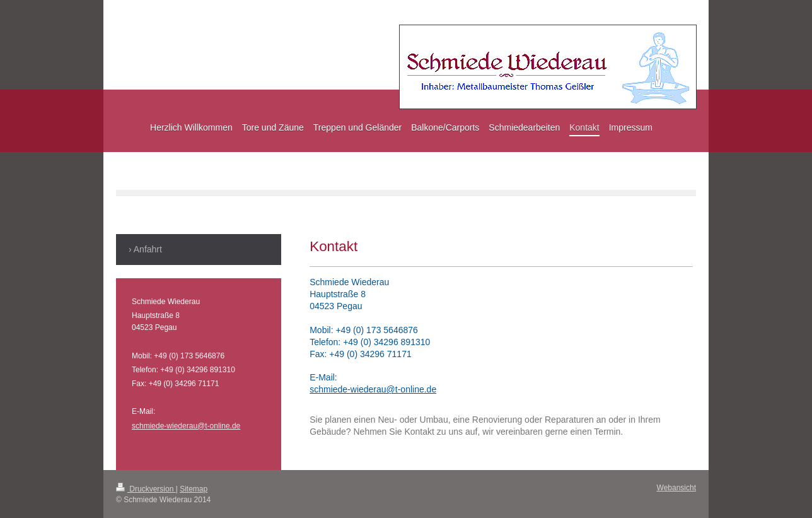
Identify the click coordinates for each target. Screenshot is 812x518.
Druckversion (146, 489)
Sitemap (194, 489)
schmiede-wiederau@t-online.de (186, 426)
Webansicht (676, 488)
